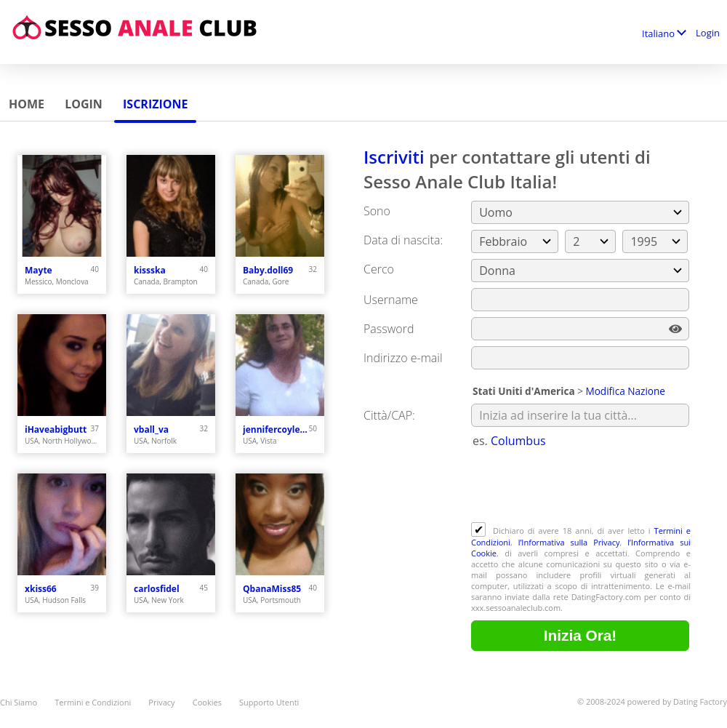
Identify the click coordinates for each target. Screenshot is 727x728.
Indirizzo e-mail (403, 358)
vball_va (151, 429)
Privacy (161, 702)
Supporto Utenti (269, 702)
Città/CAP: (389, 415)
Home (27, 104)
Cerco (379, 269)
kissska (150, 270)
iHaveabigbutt (56, 429)
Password (389, 329)
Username (391, 300)
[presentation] (582, 487)
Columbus (518, 441)
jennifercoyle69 (276, 429)
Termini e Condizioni (93, 702)
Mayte (39, 270)
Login (708, 33)
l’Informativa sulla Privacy (569, 542)
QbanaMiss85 (272, 589)
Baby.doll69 (268, 270)
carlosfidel (157, 589)
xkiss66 (41, 589)
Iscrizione (155, 104)
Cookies (207, 702)
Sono (377, 211)
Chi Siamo (19, 702)
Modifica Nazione (625, 391)
